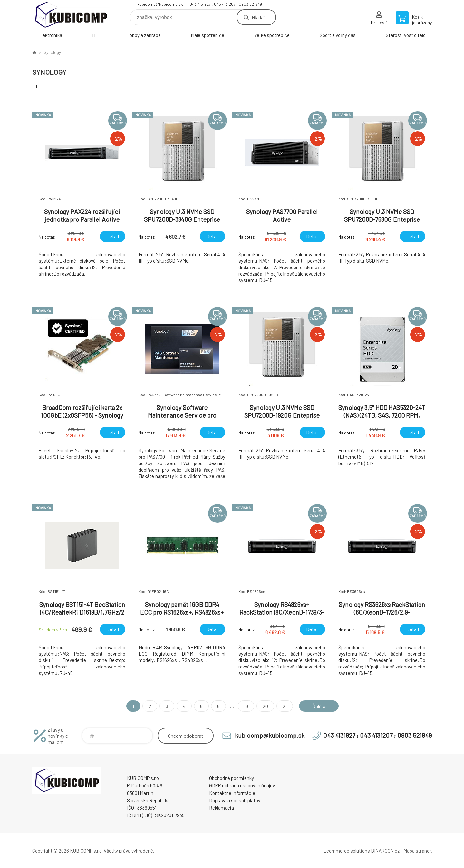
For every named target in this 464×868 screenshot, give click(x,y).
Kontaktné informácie (232, 793)
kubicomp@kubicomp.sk (160, 4)
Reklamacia (222, 808)
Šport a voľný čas (338, 35)
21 (285, 706)
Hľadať (258, 17)
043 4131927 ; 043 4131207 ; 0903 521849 (226, 4)
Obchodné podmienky (232, 778)
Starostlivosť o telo (406, 35)
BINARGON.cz (385, 851)
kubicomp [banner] (71, 15)
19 (246, 706)
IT (94, 35)
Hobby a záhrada (144, 35)
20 (265, 706)
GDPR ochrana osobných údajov (242, 785)
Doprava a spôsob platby (235, 800)
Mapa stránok (418, 851)
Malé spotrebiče (208, 35)
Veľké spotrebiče (272, 35)
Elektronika (50, 35)
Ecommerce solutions (347, 851)
